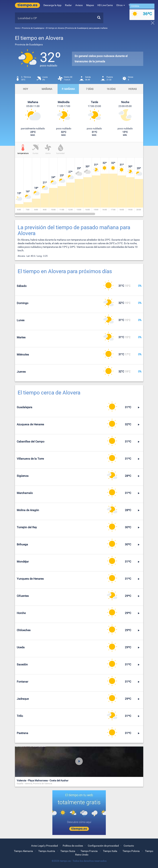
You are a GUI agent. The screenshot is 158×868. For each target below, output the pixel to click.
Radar (68, 5)
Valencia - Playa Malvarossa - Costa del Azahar (43, 780)
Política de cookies (73, 846)
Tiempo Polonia (131, 851)
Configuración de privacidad (103, 846)
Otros (121, 5)
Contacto (129, 846)
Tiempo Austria (47, 851)
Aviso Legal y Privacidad (45, 846)
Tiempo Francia (89, 851)
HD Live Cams (105, 5)
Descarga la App (52, 5)
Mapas (90, 5)
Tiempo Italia (110, 851)
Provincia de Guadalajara (33, 28)
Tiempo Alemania (23, 851)
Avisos (79, 5)
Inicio (17, 28)
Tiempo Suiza (68, 851)
